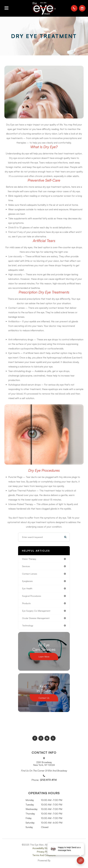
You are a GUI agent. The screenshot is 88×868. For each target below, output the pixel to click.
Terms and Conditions (44, 855)
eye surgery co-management (36, 611)
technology (28, 625)
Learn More (44, 656)
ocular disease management (36, 618)
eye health (27, 588)
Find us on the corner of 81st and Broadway (44, 771)
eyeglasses (27, 581)
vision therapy (29, 559)
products (26, 603)
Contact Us (44, 698)
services (26, 566)
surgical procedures (32, 596)
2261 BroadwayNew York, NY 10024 (44, 764)
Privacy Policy (44, 852)
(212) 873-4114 (48, 780)
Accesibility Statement (44, 848)
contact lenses (30, 574)
